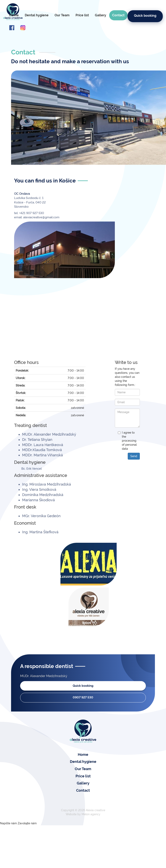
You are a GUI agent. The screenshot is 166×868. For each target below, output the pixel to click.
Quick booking (145, 16)
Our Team (62, 15)
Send (134, 456)
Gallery (101, 15)
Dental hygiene (37, 15)
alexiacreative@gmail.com (41, 217)
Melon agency (91, 814)
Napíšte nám (8, 823)
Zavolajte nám (27, 823)
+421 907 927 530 (31, 213)
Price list (82, 15)
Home (14, 15)
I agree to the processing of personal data (129, 441)
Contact (118, 15)
